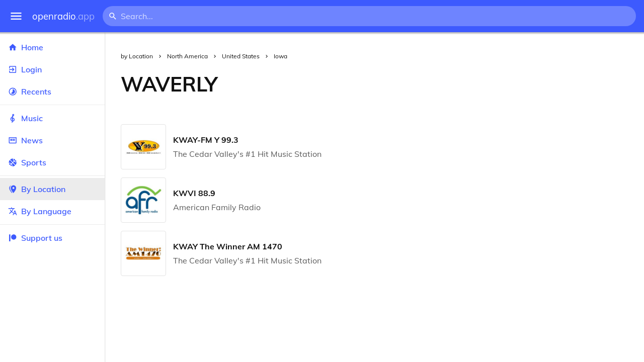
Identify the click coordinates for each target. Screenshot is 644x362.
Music (52, 118)
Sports (52, 162)
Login (52, 69)
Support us (35, 238)
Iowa (280, 56)
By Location (52, 189)
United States (241, 56)
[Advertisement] (439, 84)
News (52, 140)
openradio (63, 16)
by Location (137, 56)
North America (187, 56)
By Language (52, 211)
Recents (52, 92)
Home (52, 47)
